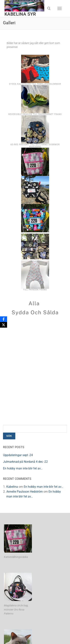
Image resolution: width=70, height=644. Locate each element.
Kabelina (12, 487)
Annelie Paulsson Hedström (25, 492)
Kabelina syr (20, 14)
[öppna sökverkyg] (49, 8)
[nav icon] (60, 8)
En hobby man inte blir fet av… (23, 468)
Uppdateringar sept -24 (18, 455)
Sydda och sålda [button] (35, 312)
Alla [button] (34, 303)
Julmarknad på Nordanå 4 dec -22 (25, 462)
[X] (4, 325)
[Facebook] (4, 319)
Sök (9, 436)
